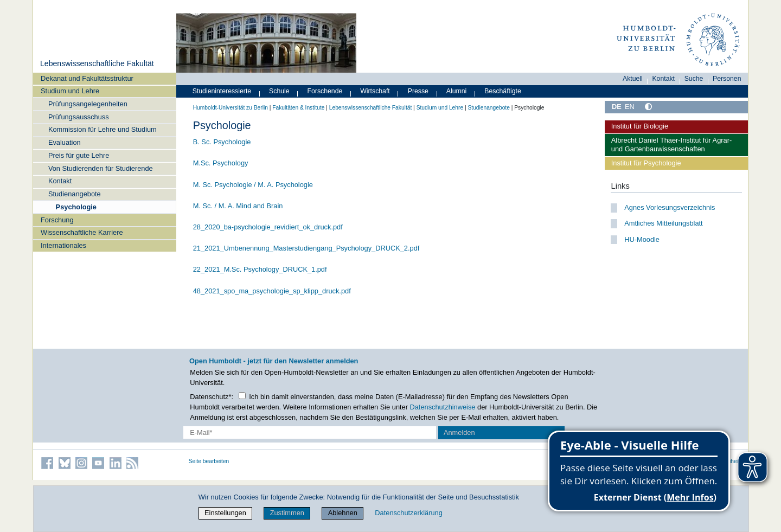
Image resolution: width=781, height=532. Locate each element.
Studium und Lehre (70, 91)
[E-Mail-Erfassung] (310, 432)
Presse (418, 91)
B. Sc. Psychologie (222, 142)
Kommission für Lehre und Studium (103, 129)
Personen (727, 79)
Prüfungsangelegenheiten (88, 104)
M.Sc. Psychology (221, 163)
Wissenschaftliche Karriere (82, 232)
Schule (279, 91)
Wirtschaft (375, 91)
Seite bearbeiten (209, 461)
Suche (694, 79)
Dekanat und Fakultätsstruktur (87, 78)
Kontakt (60, 181)
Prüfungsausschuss (79, 117)
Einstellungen (225, 513)
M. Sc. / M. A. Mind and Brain (238, 206)
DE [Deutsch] (617, 107)
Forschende (325, 91)
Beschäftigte (503, 91)
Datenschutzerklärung (408, 513)
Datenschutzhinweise (443, 407)
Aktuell (633, 79)
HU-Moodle (642, 239)
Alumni (457, 91)
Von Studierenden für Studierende (101, 168)
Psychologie (76, 207)
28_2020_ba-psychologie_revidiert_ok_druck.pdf (268, 227)
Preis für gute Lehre (79, 155)
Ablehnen (343, 513)
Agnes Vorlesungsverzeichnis (670, 207)
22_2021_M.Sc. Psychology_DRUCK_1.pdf (260, 269)
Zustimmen (287, 513)
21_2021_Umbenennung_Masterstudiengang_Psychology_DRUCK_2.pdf (306, 248)
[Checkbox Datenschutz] (242, 396)
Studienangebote (75, 194)
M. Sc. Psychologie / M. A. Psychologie (253, 185)
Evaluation (65, 142)
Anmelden (459, 432)
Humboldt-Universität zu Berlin (231, 108)
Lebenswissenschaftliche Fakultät (97, 63)
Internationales (63, 245)
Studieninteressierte (222, 91)
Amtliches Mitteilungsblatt (663, 223)
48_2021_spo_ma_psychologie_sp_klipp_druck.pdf (272, 291)
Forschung (57, 220)
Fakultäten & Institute (298, 108)
